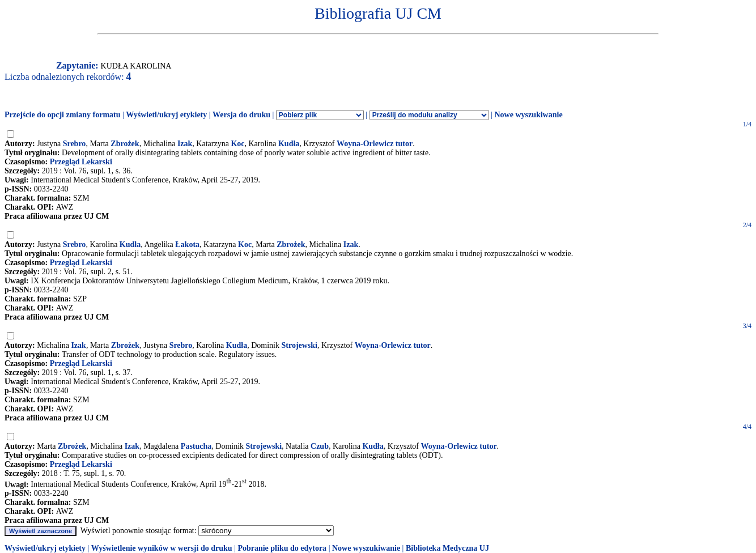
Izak (185, 144)
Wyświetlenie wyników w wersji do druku (162, 548)
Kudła (289, 144)
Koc (237, 144)
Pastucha (196, 446)
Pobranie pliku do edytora (282, 548)
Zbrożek (125, 144)
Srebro (75, 144)
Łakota (187, 244)
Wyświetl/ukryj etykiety (166, 115)
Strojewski (299, 345)
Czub (320, 446)
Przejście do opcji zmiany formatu (63, 115)
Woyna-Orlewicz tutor (375, 144)
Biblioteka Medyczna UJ (447, 548)
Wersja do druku (241, 115)
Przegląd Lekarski (81, 162)
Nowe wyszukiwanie (528, 115)
